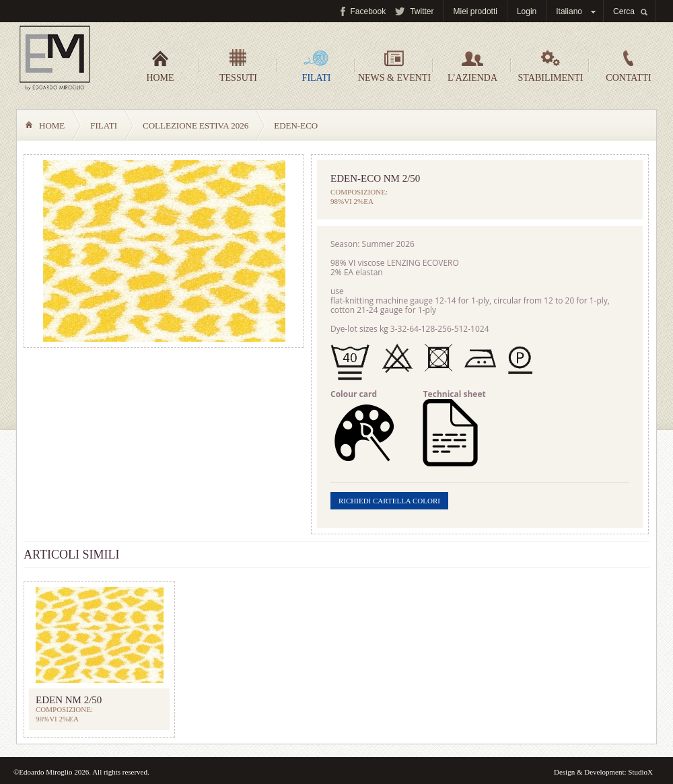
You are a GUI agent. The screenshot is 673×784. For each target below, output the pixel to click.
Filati (317, 66)
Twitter (422, 11)
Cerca (624, 11)
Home (160, 66)
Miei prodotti (475, 11)
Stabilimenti (551, 66)
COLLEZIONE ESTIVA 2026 (196, 126)
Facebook (368, 11)
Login (527, 11)
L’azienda (472, 66)
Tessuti (238, 66)
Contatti (628, 66)
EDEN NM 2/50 (69, 700)
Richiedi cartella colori (389, 501)
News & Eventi (394, 66)
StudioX (640, 772)
